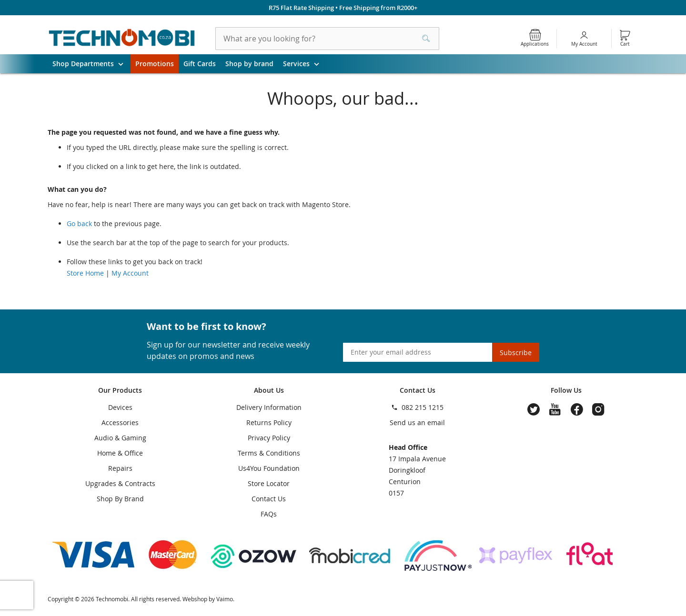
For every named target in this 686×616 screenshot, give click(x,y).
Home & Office (120, 453)
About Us (269, 390)
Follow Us (566, 390)
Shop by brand (249, 64)
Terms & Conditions (269, 453)
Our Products (120, 390)
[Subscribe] (516, 352)
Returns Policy (269, 422)
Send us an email (417, 422)
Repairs (120, 468)
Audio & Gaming (120, 438)
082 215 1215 (423, 407)
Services (305, 64)
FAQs (269, 514)
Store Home (85, 273)
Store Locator (269, 483)
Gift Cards (200, 64)
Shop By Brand (120, 499)
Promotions (155, 64)
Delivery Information (269, 407)
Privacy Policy (269, 438)
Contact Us (269, 499)
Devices (120, 407)
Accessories (120, 422)
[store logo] (122, 39)
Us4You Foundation (269, 468)
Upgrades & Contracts (120, 483)
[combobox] (327, 39)
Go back (79, 224)
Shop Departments (91, 64)
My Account (584, 44)
